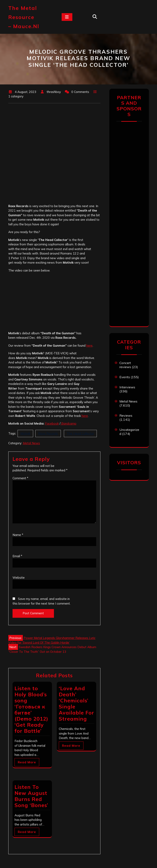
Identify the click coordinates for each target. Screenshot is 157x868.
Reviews (126, 415)
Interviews (127, 387)
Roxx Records (48, 433)
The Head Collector (80, 433)
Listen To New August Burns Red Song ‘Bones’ (31, 796)
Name (18, 535)
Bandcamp (68, 423)
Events (125, 377)
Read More (27, 762)
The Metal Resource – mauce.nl (24, 17)
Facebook (52, 423)
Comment (20, 478)
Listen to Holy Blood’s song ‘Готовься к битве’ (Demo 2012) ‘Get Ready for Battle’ (31, 710)
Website (19, 578)
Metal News (31, 443)
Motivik (25, 433)
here (89, 346)
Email (17, 556)
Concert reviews (125, 365)
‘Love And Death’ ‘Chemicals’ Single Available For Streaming (76, 703)
